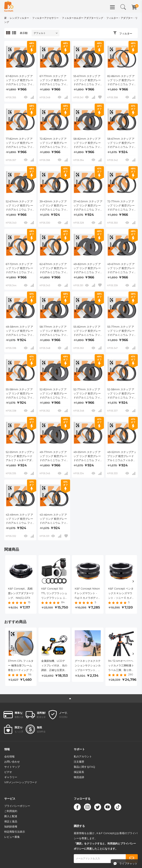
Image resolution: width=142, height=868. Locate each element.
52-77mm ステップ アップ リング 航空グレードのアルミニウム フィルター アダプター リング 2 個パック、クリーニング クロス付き (88, 394)
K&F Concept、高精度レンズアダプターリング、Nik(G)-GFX (21, 593)
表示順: (24, 33)
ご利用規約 (11, 811)
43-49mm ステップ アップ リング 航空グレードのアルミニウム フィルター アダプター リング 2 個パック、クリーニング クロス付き (20, 519)
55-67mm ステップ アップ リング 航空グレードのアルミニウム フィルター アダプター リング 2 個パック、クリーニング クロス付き (88, 81)
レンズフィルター (19, 18)
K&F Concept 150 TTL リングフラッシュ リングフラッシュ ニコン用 (54, 594)
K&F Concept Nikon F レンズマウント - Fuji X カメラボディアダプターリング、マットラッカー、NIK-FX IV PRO (88, 594)
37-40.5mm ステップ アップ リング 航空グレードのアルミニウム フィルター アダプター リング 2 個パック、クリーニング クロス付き (88, 206)
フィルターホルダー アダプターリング (82, 18)
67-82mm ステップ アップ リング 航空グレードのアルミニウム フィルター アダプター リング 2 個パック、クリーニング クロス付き (20, 81)
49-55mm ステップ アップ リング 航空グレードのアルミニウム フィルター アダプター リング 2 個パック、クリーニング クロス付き (88, 457)
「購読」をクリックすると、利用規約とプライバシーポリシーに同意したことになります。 (105, 846)
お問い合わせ (12, 762)
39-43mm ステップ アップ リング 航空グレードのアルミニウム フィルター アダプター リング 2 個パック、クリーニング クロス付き (54, 206)
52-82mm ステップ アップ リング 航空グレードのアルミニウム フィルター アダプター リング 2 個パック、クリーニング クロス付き (54, 394)
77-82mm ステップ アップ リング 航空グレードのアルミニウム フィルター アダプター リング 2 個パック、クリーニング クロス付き (20, 143)
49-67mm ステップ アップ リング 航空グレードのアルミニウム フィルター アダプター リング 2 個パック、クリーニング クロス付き (122, 269)
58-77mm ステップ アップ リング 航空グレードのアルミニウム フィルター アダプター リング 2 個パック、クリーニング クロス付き (54, 331)
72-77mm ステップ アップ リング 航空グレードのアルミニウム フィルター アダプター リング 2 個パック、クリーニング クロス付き (122, 206)
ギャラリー (11, 777)
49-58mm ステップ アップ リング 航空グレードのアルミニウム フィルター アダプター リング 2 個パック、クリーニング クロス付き (20, 331)
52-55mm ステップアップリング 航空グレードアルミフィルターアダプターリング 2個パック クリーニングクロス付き (20, 457)
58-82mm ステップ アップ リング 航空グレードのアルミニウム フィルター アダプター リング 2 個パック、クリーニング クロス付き (88, 143)
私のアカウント (83, 757)
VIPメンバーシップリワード (21, 782)
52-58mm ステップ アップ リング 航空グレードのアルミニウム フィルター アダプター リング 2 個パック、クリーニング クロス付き (122, 394)
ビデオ (8, 772)
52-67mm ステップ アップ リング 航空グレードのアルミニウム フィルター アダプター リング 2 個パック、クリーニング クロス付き (20, 206)
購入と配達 (11, 816)
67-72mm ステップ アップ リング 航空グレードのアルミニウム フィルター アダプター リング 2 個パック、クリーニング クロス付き (20, 269)
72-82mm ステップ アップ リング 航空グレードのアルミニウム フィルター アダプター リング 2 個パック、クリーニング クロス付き (54, 143)
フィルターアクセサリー (45, 18)
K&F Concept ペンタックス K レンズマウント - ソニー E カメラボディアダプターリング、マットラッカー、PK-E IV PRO (121, 594)
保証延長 (79, 772)
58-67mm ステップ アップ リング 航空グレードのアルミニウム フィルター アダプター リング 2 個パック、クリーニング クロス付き (122, 143)
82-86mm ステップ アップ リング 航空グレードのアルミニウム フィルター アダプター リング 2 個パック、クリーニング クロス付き (122, 81)
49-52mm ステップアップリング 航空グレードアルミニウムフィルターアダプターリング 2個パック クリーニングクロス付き (122, 457)
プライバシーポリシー (17, 806)
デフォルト (40, 33)
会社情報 (9, 757)
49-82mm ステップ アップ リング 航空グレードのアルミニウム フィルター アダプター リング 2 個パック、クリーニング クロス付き (88, 269)
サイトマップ (12, 767)
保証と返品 (11, 822)
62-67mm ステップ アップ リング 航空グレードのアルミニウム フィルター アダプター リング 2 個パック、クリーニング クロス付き (54, 269)
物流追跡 (79, 777)
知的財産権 (11, 827)
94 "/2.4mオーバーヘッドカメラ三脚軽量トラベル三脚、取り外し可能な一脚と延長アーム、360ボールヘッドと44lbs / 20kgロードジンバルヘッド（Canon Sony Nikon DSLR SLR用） (121, 666)
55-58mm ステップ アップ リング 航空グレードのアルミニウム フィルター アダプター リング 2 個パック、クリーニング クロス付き (20, 394)
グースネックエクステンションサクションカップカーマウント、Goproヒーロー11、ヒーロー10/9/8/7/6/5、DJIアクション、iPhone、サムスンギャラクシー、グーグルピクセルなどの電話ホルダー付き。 (88, 666)
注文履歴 (79, 762)
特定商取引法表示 (15, 832)
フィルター (126, 34)
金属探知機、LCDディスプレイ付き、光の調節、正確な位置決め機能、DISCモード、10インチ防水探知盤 (54, 666)
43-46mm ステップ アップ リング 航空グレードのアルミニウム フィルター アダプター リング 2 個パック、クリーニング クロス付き (54, 519)
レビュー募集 (12, 837)
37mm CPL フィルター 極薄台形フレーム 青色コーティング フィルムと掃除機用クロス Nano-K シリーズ (21, 666)
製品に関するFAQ (84, 767)
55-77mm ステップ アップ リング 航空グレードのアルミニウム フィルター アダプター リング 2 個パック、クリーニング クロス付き (122, 331)
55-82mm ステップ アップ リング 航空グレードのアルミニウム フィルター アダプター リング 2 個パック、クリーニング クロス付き (88, 331)
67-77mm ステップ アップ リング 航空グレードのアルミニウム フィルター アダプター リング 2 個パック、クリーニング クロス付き (54, 81)
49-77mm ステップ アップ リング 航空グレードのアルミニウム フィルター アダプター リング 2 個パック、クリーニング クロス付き (54, 457)
